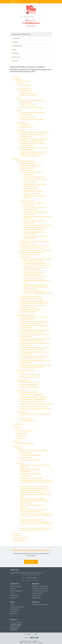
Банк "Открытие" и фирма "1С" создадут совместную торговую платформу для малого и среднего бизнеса (35, 501)
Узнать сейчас (31, 562)
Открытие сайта (25, 125)
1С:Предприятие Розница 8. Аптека (31, 299)
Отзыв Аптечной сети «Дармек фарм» (32, 107)
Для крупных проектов (27, 168)
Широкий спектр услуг (27, 93)
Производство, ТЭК (29, 175)
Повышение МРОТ (26, 457)
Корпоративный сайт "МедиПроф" (31, 395)
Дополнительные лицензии (25, 315)
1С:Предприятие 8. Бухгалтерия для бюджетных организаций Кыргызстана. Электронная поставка (36, 287)
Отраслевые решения (27, 170)
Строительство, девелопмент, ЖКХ (34, 177)
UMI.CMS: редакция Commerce (30, 387)
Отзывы (19, 99)
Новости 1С (20, 463)
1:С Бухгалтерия (25, 257)
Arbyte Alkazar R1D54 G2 (28, 421)
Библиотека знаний (23, 81)
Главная (16, 77)
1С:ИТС (19, 428)
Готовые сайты (21, 390)
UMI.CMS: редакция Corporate (29, 382)
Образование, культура (31, 189)
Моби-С (22, 372)
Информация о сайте (27, 127)
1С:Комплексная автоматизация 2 (31, 296)
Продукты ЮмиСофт (23, 380)
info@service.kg (14, 628)
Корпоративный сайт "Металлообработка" (34, 397)
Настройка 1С (21, 436)
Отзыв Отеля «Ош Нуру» (28, 105)
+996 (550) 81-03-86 (15, 624)
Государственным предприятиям (30, 165)
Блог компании (22, 123)
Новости (19, 448)
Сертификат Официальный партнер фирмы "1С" (35, 132)
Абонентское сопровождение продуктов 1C (31, 550)
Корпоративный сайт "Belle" (29, 392)
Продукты (15, 42)
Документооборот (29, 205)
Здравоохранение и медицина (33, 191)
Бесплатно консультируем (28, 95)
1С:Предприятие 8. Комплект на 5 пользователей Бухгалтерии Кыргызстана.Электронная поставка (35, 274)
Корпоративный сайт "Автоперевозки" (32, 402)
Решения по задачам (27, 201)
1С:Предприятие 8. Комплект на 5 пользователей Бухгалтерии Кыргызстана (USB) (37, 280)
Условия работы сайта (21, 538)
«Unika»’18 (35, 641)
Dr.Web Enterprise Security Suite (30, 375)
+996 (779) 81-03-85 (15, 626)
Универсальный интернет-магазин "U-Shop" (34, 406)
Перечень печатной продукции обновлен (33, 450)
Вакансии (20, 83)
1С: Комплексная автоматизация (30, 455)
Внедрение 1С (21, 438)
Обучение (15, 53)
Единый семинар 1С (26, 453)
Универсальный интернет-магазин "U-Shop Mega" (36, 404)
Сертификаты (21, 130)
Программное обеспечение (26, 370)
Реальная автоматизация (25, 431)
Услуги (14, 50)
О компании (16, 38)
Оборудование (21, 412)
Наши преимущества (23, 89)
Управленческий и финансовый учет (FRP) (37, 225)
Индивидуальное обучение (25, 443)
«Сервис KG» (14, 570)
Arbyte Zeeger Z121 (26, 418)
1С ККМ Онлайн (17, 46)
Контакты (15, 61)
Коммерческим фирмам (28, 163)
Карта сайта (17, 536)
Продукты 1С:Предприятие (25, 161)
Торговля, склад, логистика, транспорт (35, 179)
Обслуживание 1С (22, 433)
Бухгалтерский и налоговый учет (34, 203)
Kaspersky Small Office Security (30, 377)
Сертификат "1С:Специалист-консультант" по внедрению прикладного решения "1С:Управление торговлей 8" (34, 154)
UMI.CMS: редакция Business (29, 385)
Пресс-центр (16, 57)
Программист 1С (25, 85)
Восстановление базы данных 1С (30, 460)
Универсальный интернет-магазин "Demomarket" (36, 409)
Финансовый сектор (30, 182)
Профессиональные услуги (32, 193)
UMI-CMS (40, 643)
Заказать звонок (31, 26)
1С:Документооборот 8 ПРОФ (29, 255)
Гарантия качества (26, 91)
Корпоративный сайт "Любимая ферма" (33, 399)
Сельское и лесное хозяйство (33, 172)
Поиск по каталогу (19, 540)
